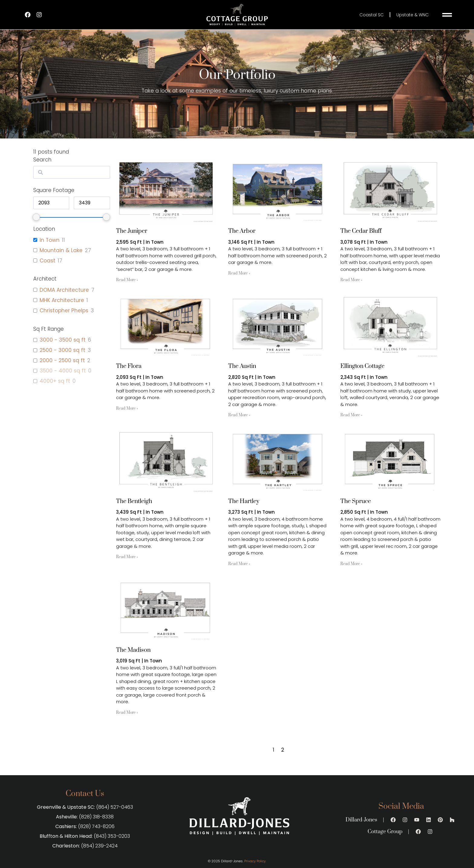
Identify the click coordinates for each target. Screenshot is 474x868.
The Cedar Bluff (361, 231)
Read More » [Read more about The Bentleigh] (127, 557)
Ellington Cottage (362, 366)
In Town (50, 240)
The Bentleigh (134, 501)
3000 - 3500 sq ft (63, 340)
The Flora (129, 366)
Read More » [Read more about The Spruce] (351, 564)
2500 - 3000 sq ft (62, 350)
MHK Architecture (62, 300)
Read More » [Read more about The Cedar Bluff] (351, 280)
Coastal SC (372, 15)
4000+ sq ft (55, 381)
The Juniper (132, 231)
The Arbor (242, 231)
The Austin (242, 366)
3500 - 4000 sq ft (63, 371)
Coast (47, 261)
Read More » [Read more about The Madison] (127, 713)
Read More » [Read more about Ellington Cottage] (351, 415)
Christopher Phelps (64, 310)
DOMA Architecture (64, 290)
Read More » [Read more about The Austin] (239, 415)
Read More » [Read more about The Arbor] (239, 273)
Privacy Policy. (255, 861)
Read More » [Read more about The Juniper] (127, 280)
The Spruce (356, 501)
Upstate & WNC (412, 15)
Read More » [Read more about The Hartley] (239, 564)
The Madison (133, 650)
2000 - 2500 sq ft (62, 360)
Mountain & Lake (61, 250)
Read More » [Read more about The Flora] (127, 408)
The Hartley (244, 501)
